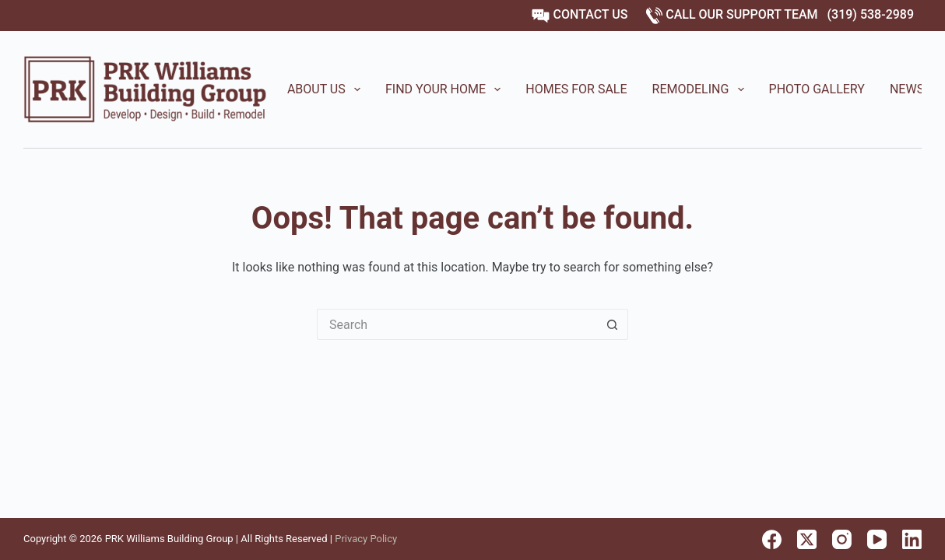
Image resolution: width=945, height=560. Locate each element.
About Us (327, 89)
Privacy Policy (366, 539)
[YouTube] (877, 539)
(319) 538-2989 (871, 14)
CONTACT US (580, 14)
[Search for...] (457, 324)
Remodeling (701, 89)
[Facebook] (772, 539)
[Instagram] (842, 539)
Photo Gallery (817, 89)
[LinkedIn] (912, 539)
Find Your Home (446, 89)
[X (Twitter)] (807, 539)
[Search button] (613, 324)
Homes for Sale (576, 89)
